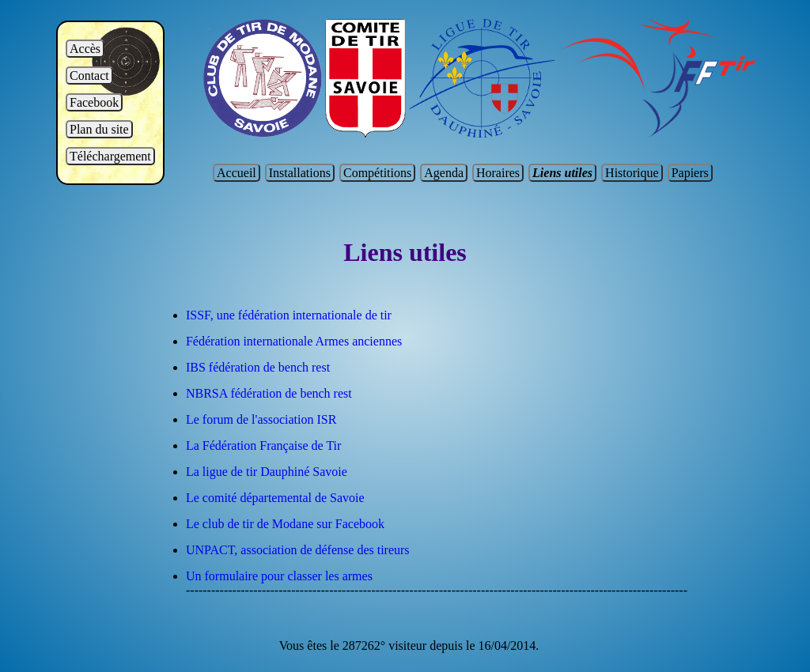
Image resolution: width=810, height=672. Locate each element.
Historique (632, 173)
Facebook (94, 102)
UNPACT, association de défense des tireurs (298, 550)
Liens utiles (562, 173)
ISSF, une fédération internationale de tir (289, 315)
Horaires (498, 173)
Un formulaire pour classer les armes (279, 576)
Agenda (444, 173)
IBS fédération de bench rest (258, 367)
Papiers (690, 173)
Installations (300, 173)
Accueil (237, 173)
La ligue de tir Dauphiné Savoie (267, 472)
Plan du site (99, 129)
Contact (89, 76)
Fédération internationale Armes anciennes (294, 341)
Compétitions (377, 173)
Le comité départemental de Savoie (275, 498)
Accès (85, 49)
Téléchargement (110, 156)
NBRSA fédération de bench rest (269, 393)
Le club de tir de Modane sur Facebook (285, 524)
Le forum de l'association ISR (261, 419)
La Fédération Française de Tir (263, 445)
